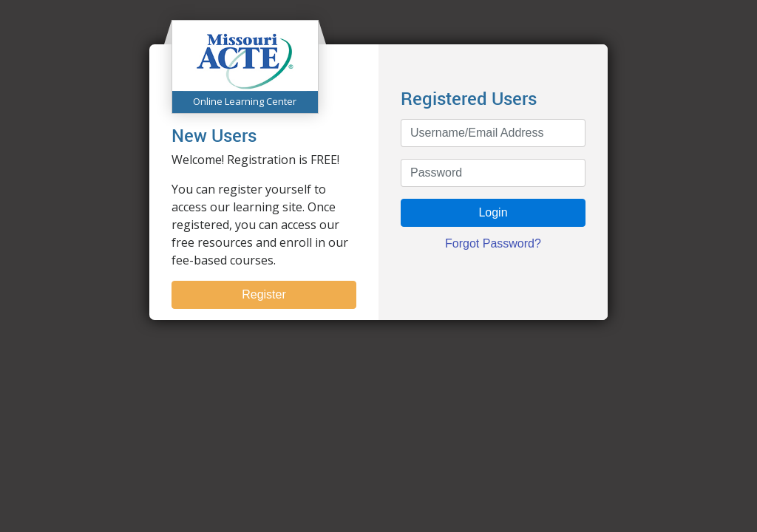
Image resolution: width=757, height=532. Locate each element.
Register (264, 294)
